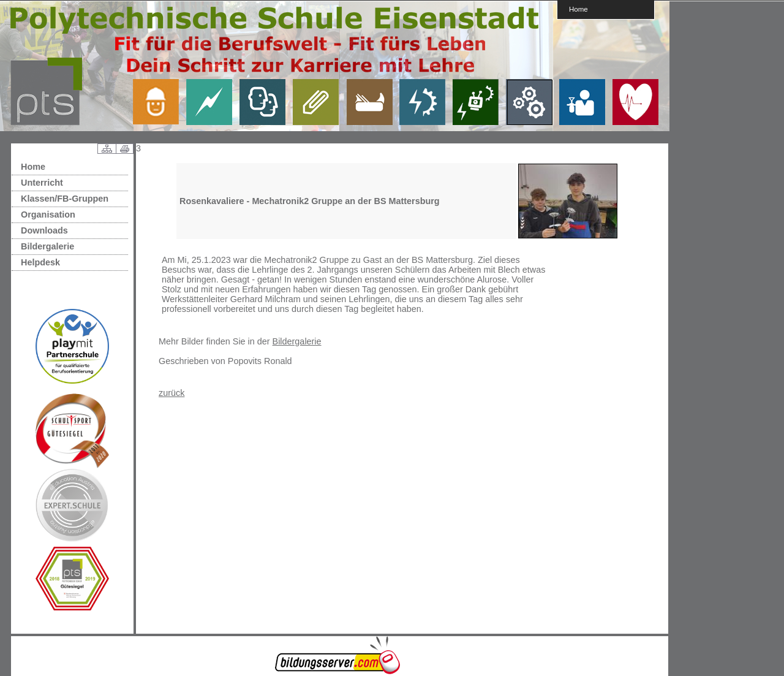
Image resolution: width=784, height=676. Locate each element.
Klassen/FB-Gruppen (65, 199)
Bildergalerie (47, 246)
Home (579, 9)
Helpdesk (40, 262)
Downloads (44, 230)
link (160, 102)
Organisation (48, 215)
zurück (171, 393)
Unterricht (42, 183)
